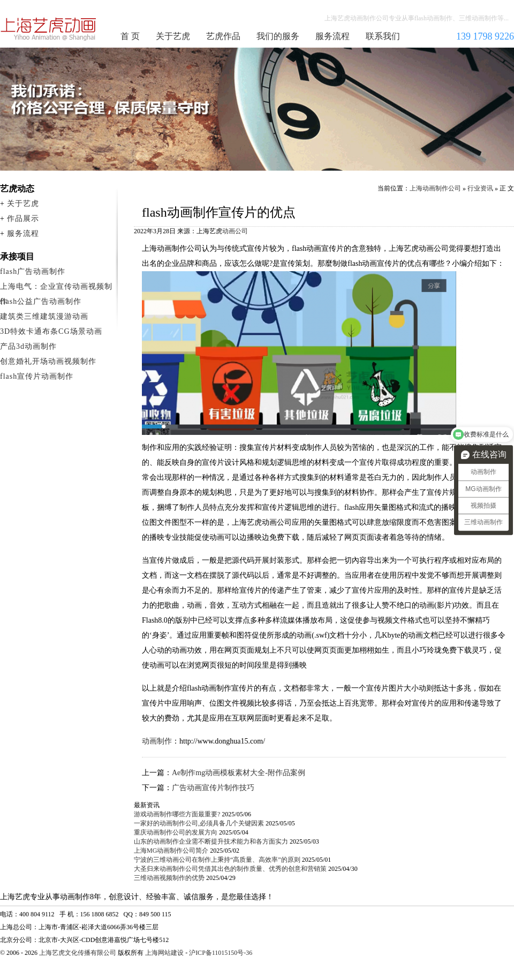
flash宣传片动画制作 (37, 376)
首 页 (130, 36)
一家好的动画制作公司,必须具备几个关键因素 (199, 823)
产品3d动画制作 (28, 346)
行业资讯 (480, 188)
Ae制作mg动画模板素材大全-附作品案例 (239, 773)
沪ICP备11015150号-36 (221, 953)
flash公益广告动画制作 (41, 301)
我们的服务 (278, 36)
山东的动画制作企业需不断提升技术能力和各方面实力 (211, 841)
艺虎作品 (223, 36)
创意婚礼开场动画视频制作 (48, 361)
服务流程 (332, 36)
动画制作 (157, 741)
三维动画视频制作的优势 (169, 878)
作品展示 (23, 219)
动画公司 (235, 231)
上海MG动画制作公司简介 (171, 851)
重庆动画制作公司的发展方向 (176, 832)
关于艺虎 (173, 36)
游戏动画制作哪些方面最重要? (177, 814)
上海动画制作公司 (49, 29)
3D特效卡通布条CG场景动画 (51, 331)
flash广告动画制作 (33, 271)
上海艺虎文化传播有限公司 (78, 953)
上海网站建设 (164, 953)
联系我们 (383, 36)
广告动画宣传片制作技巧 (213, 788)
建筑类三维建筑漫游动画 (44, 316)
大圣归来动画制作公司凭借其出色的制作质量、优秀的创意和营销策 (230, 869)
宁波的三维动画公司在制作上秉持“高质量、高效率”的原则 (217, 860)
